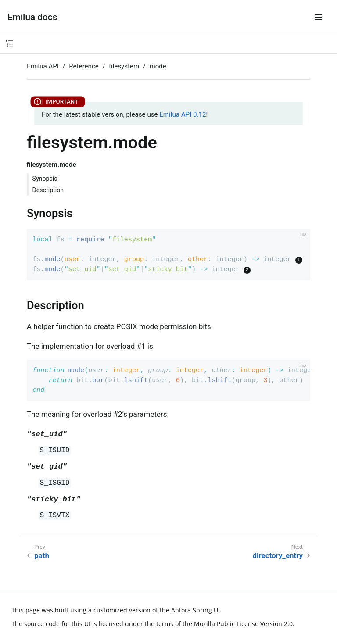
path (42, 555)
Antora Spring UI (195, 610)
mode (158, 66)
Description (48, 190)
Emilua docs (32, 17)
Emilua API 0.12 (183, 114)
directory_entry (278, 555)
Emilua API (43, 66)
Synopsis (45, 179)
